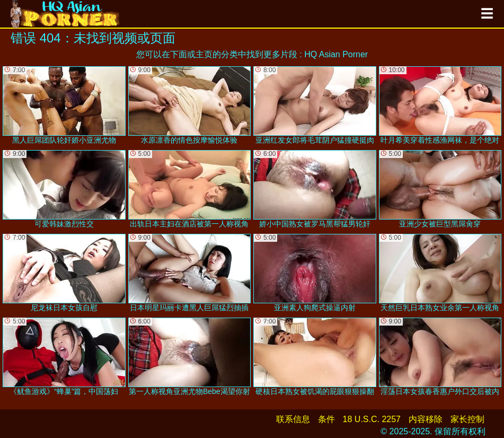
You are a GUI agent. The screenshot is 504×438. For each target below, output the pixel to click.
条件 (326, 419)
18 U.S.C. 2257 (372, 419)
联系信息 (293, 419)
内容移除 (426, 419)
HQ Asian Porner (336, 54)
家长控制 (467, 419)
